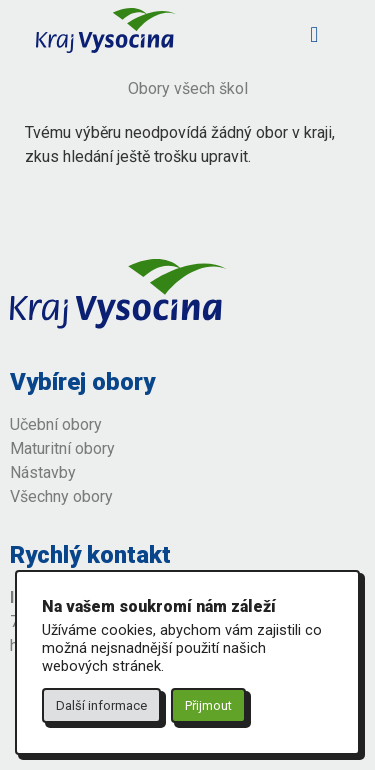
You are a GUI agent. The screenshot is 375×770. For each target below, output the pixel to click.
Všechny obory (61, 496)
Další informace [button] (101, 705)
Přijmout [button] (208, 705)
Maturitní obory (62, 448)
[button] (314, 34)
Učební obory (56, 424)
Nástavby (45, 472)
